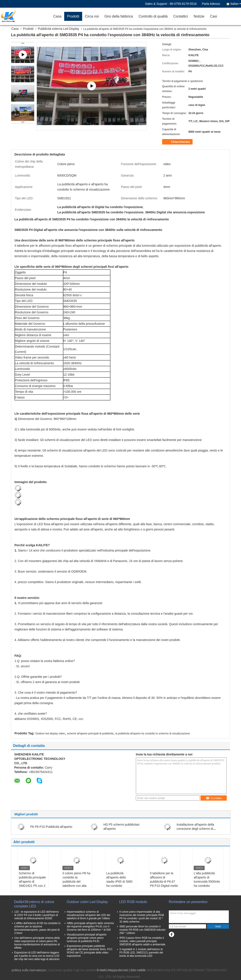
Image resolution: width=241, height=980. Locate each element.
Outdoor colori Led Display (87, 902)
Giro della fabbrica (119, 16)
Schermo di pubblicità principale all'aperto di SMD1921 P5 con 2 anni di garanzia (32, 882)
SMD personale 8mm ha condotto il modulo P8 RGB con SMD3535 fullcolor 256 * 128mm (143, 930)
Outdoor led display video (50, 734)
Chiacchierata (178, 142)
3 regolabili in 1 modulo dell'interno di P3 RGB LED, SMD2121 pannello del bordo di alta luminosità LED (141, 953)
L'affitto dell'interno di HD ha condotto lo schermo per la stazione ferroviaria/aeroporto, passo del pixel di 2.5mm (37, 928)
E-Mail (101, 970)
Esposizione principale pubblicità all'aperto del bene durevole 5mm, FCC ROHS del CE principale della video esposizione (90, 951)
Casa (57, 16)
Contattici (181, 16)
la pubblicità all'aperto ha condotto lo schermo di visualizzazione (153, 734)
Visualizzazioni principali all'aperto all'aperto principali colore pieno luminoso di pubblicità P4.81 (87, 938)
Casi (214, 16)
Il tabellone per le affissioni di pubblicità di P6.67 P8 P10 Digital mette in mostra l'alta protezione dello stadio (164, 886)
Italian (236, 4)
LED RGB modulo (133, 902)
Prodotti (73, 16)
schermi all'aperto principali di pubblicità (90, 734)
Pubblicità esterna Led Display (58, 29)
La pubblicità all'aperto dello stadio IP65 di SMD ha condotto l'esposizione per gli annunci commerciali (120, 884)
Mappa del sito (118, 970)
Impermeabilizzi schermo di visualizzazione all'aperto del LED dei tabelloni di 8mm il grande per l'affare (89, 915)
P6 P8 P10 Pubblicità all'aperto (51, 827)
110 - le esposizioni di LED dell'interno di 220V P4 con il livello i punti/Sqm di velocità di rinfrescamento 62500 (36, 915)
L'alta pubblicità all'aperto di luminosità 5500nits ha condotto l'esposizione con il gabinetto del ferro (207, 884)
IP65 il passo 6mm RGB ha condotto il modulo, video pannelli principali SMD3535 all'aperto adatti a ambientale (142, 941)
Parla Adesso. (211, 4)
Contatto (214, 798)
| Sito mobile (137, 970)
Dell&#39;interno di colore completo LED (34, 904)
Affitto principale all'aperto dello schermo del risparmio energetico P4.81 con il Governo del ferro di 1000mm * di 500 (90, 926)
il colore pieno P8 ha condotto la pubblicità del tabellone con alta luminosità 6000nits (76, 882)
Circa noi (92, 16)
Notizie (199, 16)
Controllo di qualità (153, 16)
